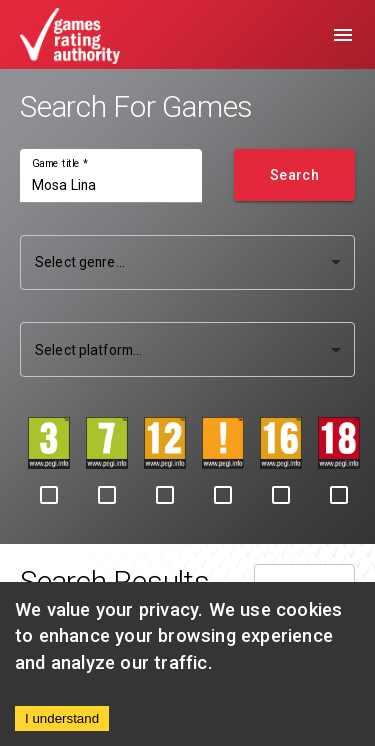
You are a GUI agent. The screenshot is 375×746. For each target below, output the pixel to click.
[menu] (343, 35)
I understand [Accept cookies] (62, 718)
